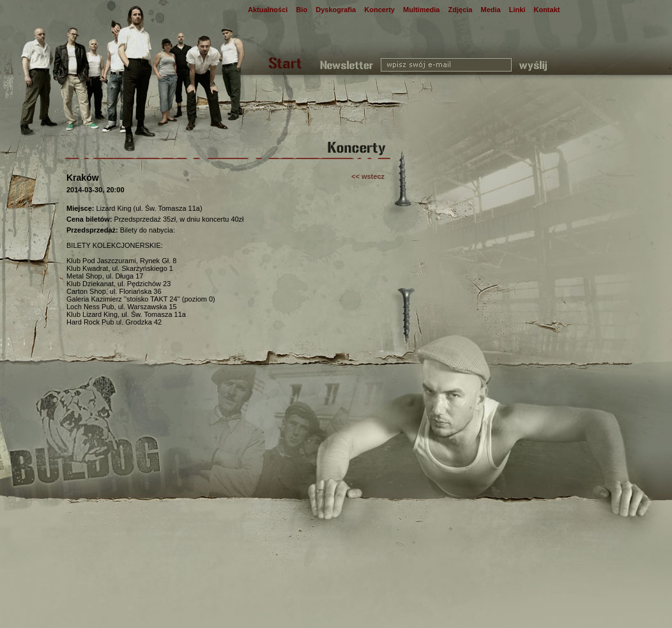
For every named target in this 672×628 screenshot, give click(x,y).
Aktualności (268, 10)
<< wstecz (368, 176)
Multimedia (421, 10)
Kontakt (546, 10)
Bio (302, 10)
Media (491, 10)
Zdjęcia (461, 10)
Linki (517, 10)
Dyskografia (336, 10)
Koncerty (379, 10)
